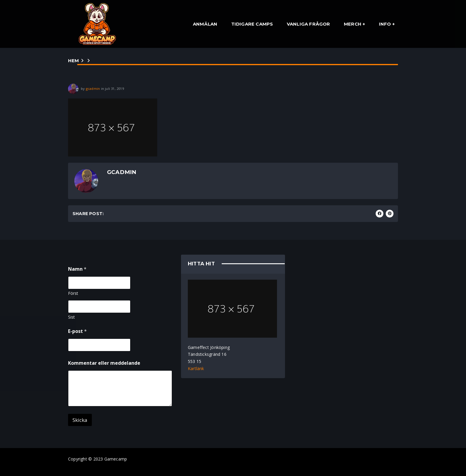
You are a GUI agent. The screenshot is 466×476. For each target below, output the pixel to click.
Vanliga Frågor (308, 24)
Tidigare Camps (252, 24)
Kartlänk (196, 368)
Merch (353, 24)
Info (385, 24)
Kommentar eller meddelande (104, 363)
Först (73, 293)
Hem (74, 61)
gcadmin (93, 89)
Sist (71, 317)
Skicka (80, 420)
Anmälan (205, 24)
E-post (77, 331)
